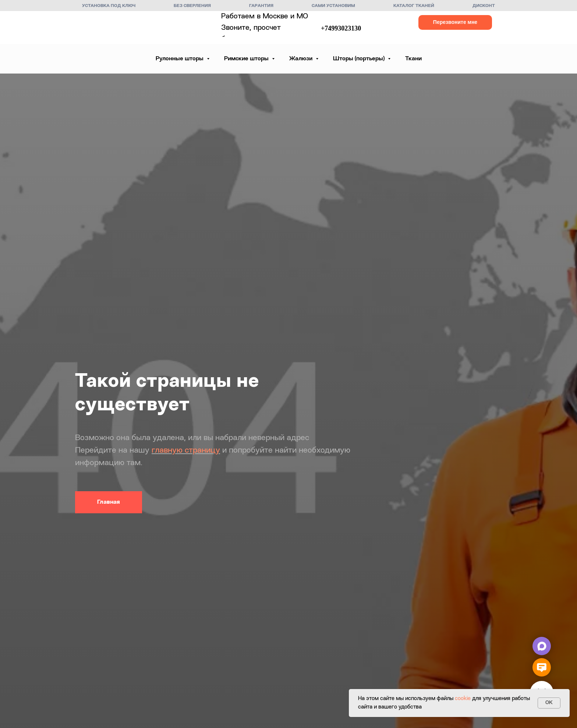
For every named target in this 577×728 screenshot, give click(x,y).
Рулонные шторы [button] (180, 59)
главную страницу (186, 450)
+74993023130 (341, 28)
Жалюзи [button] (302, 59)
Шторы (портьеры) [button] (360, 59)
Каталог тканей (414, 6)
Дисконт (484, 6)
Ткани (413, 59)
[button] (455, 22)
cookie (463, 699)
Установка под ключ (109, 6)
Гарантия (261, 6)
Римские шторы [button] (247, 59)
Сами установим (333, 6)
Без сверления (192, 6)
